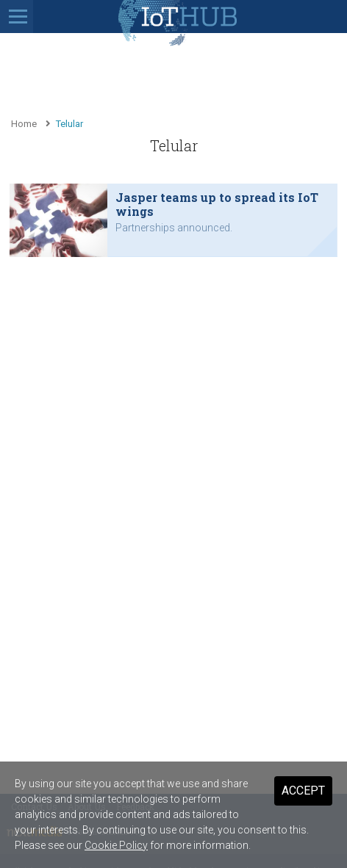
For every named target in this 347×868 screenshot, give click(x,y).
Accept (303, 791)
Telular (69, 124)
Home (24, 124)
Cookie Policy (116, 845)
